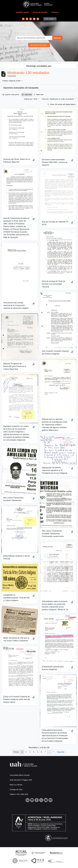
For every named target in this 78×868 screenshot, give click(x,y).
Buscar (57, 38)
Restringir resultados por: (39, 66)
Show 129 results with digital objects (62, 104)
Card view (27, 95)
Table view (38, 95)
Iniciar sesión (49, 19)
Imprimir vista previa (11, 95)
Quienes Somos (23, 12)
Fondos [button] (55, 12)
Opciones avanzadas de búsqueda (21, 88)
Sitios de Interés (40, 12)
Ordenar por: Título (31, 99)
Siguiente (61, 752)
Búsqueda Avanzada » (39, 45)
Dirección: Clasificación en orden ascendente (58, 99)
